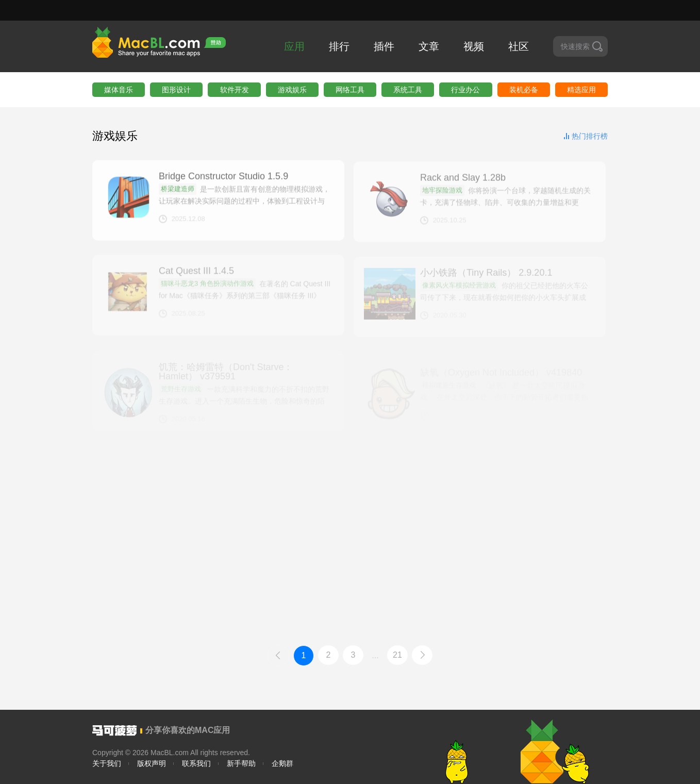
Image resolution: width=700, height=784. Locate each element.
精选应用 (581, 90)
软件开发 (235, 90)
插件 (384, 46)
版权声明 (152, 763)
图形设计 (176, 90)
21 (397, 655)
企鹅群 (282, 763)
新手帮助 (241, 763)
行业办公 (465, 90)
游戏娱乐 (292, 90)
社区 (519, 46)
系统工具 (408, 90)
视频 (474, 46)
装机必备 (524, 90)
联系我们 (196, 763)
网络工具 (350, 90)
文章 (429, 46)
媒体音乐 (119, 90)
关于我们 (107, 763)
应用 (294, 46)
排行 (339, 46)
